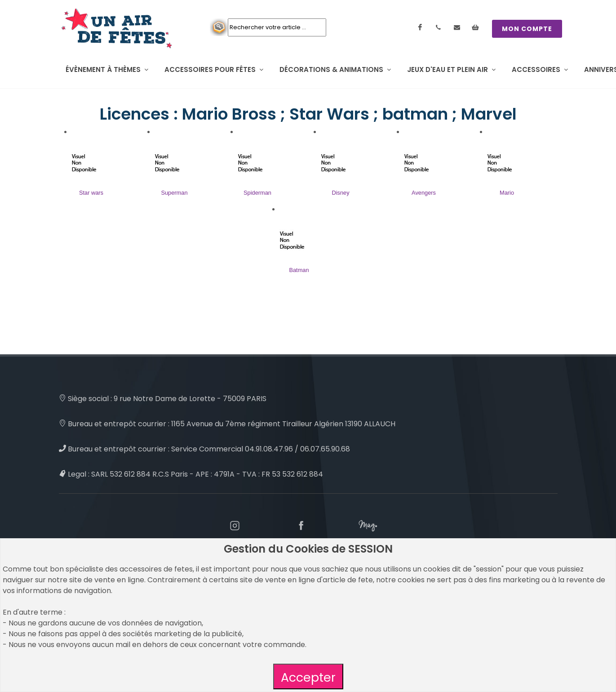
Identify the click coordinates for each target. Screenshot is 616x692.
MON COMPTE (527, 29)
